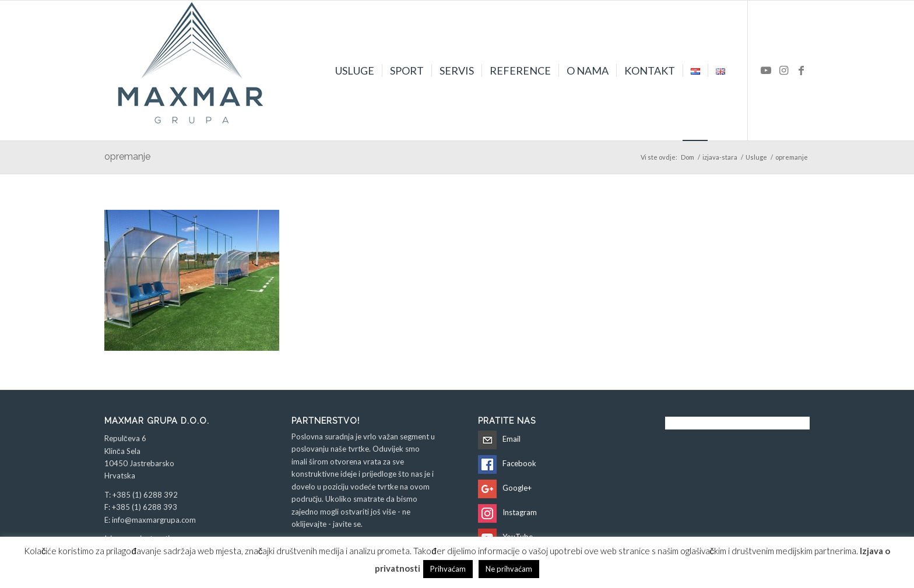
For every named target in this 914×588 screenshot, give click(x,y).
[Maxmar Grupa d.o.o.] (192, 71)
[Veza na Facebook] (801, 70)
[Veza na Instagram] (783, 70)
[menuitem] (355, 71)
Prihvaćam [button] (448, 569)
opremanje (127, 156)
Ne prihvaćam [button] (509, 569)
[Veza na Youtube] (766, 70)
